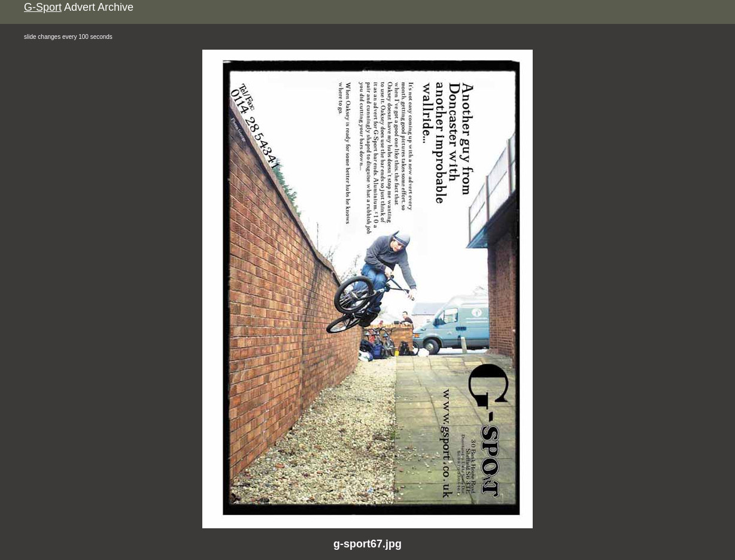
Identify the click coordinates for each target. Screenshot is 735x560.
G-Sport (43, 7)
